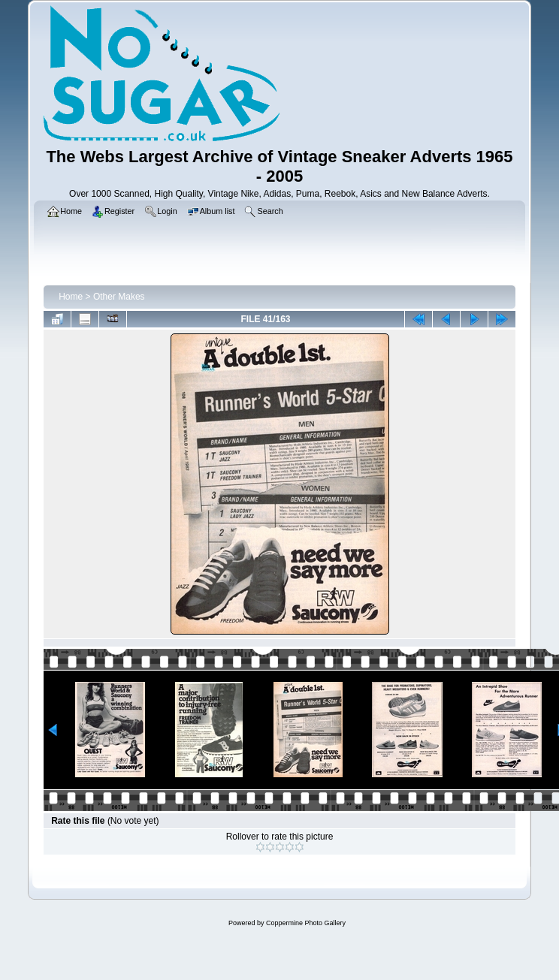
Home (71, 297)
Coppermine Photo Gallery (306, 923)
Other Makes (119, 297)
